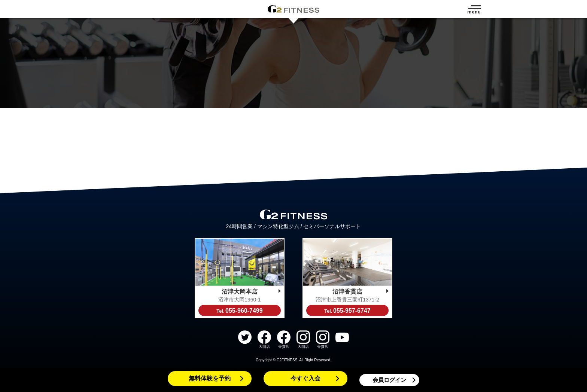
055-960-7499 (239, 311)
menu (474, 12)
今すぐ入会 (305, 378)
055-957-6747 (347, 311)
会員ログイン (389, 380)
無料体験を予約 (210, 378)
